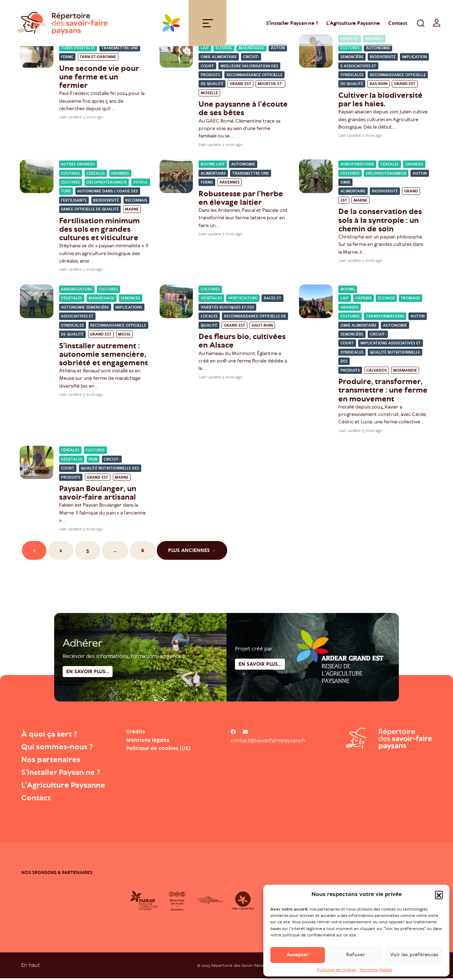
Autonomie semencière (85, 309)
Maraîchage (251, 50)
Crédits (136, 733)
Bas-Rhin (379, 86)
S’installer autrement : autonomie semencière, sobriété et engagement (104, 356)
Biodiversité (383, 59)
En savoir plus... (260, 687)
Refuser (355, 959)
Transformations (385, 318)
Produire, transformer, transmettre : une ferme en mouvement (383, 392)
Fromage (411, 300)
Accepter (297, 959)
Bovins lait (213, 166)
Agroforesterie (357, 166)
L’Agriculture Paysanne (67, 787)
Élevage (224, 50)
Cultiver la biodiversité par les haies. (380, 101)
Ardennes (230, 184)
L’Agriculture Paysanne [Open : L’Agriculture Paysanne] (353, 24)
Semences (130, 300)
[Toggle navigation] (208, 24)
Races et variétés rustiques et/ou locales (241, 309)
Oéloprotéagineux (107, 184)
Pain (93, 461)
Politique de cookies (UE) (158, 750)
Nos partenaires (53, 761)
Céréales (96, 175)
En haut (31, 967)
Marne (132, 211)
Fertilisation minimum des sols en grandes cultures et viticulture (99, 231)
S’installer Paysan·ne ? (292, 24)
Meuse (124, 336)
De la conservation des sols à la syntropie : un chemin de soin (380, 222)
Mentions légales (376, 974)
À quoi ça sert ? (52, 736)
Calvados (377, 372)
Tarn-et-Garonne (98, 59)
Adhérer (82, 666)
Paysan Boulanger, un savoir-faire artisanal (98, 494)
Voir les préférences (414, 959)
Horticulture (243, 300)
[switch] (437, 24)
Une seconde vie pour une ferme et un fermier (99, 78)
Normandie (405, 372)
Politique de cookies (337, 974)
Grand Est (240, 86)
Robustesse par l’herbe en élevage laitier (241, 199)
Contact (398, 24)
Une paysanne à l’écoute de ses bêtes (243, 110)
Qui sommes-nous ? (61, 748)
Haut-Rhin (262, 327)
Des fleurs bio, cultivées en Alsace (242, 342)
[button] (439, 899)
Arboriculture (77, 291)
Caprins (363, 300)
